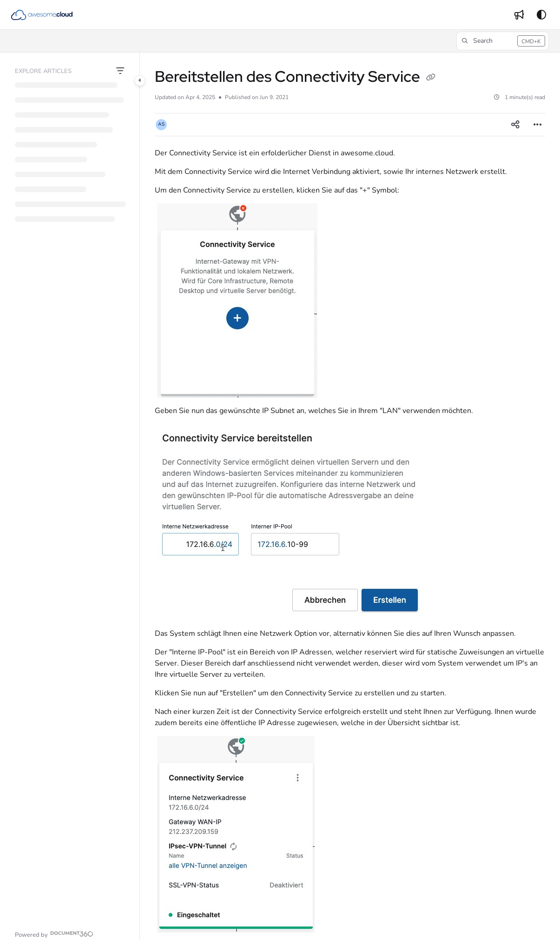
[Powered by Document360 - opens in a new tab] (54, 934)
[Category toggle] (140, 80)
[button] (42, 15)
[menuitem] (519, 15)
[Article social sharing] (515, 125)
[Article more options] (538, 125)
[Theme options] (541, 15)
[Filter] (120, 71)
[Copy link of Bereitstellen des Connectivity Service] (431, 78)
